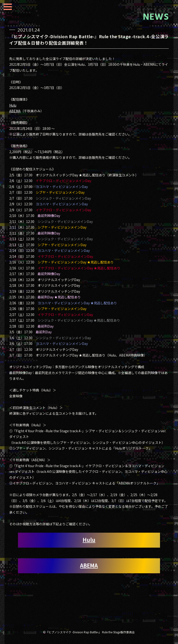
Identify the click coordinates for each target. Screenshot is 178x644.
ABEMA (15, 111)
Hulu (13, 105)
